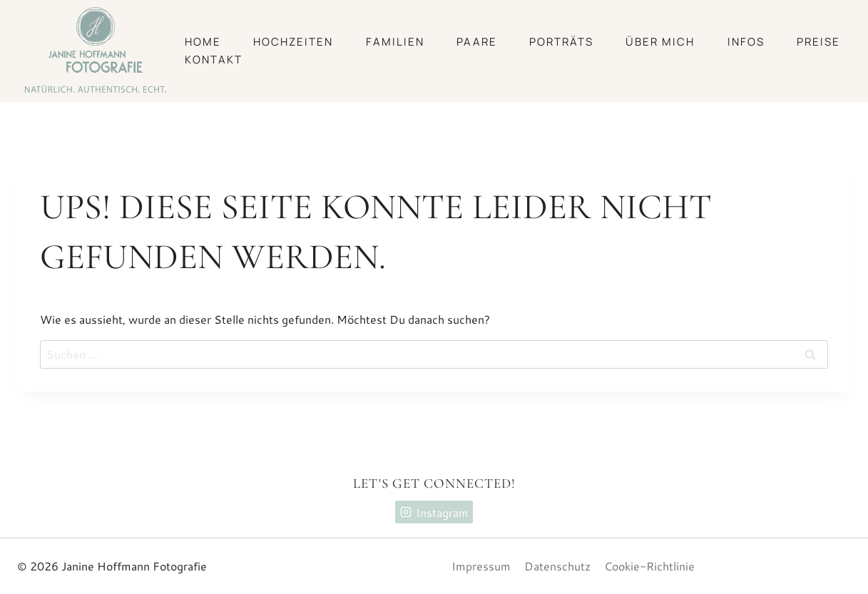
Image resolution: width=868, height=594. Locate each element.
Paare (477, 42)
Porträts (561, 42)
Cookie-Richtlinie (649, 566)
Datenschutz (557, 566)
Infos (746, 42)
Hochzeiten (293, 42)
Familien (395, 42)
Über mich (660, 42)
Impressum (481, 566)
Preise (818, 42)
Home (203, 42)
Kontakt (214, 60)
